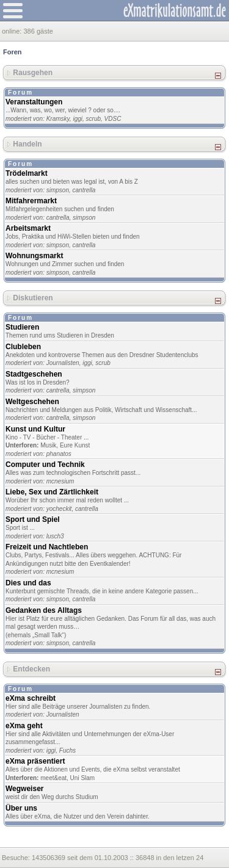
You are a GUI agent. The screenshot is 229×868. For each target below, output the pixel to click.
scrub (93, 119)
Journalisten (63, 363)
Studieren (22, 327)
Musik (48, 445)
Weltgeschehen (32, 402)
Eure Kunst (75, 445)
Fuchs (67, 750)
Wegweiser (24, 789)
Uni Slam (83, 778)
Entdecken (31, 668)
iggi (78, 119)
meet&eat (53, 778)
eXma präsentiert (35, 761)
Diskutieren (33, 298)
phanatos (59, 454)
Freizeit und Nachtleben (47, 547)
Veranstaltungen (34, 102)
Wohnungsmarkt (34, 256)
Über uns (21, 808)
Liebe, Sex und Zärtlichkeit (52, 492)
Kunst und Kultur (35, 429)
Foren (13, 52)
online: (13, 31)
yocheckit (59, 509)
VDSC (113, 119)
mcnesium (60, 481)
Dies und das (28, 583)
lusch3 (55, 536)
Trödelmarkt (27, 173)
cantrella (84, 190)
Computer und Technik (45, 465)
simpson (58, 190)
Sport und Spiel (33, 519)
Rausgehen (33, 73)
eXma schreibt (31, 698)
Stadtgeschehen (34, 374)
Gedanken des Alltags (44, 610)
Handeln (27, 144)
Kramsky (58, 119)
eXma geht (24, 726)
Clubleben (23, 347)
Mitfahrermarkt (31, 201)
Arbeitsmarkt (28, 228)
